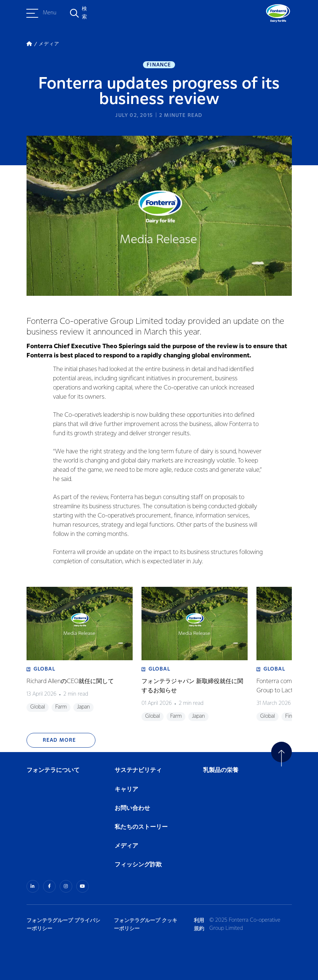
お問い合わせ (132, 808)
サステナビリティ (138, 770)
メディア (126, 846)
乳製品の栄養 (221, 770)
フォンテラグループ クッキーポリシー (146, 924)
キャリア (127, 789)
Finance (159, 65)
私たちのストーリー (141, 827)
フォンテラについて (53, 770)
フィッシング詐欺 (138, 865)
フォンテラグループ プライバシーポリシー (63, 924)
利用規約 (199, 924)
